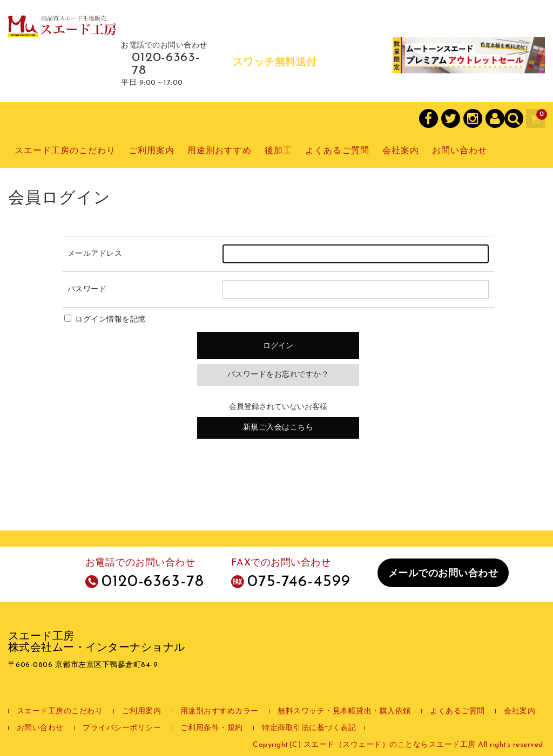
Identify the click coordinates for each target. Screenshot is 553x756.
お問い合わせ (460, 151)
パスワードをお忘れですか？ (278, 375)
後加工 (278, 151)
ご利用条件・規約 (212, 728)
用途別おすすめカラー (220, 711)
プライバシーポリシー (122, 728)
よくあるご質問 (337, 151)
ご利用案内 (151, 151)
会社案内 (401, 151)
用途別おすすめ (220, 151)
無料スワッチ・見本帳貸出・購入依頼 (344, 711)
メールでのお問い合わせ (443, 574)
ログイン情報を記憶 (105, 320)
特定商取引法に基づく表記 (309, 728)
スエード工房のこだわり (65, 151)
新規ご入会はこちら (278, 428)
